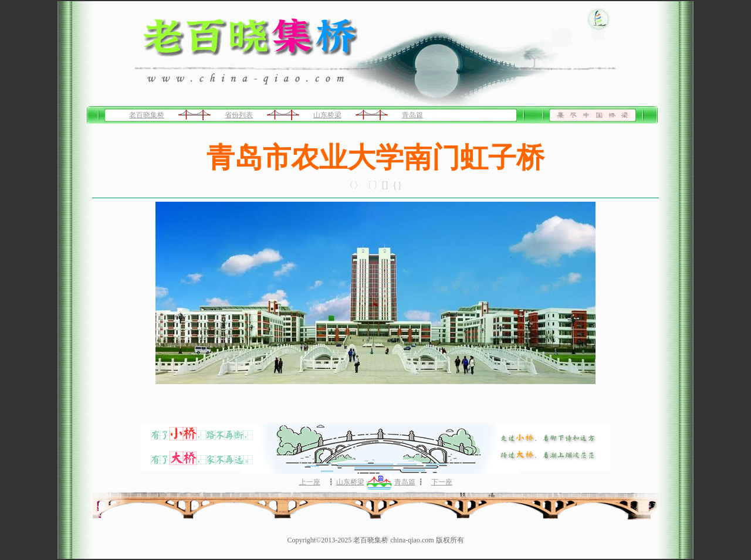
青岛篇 (412, 115)
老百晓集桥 (147, 115)
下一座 (442, 482)
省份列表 (239, 115)
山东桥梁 (327, 115)
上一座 (310, 482)
